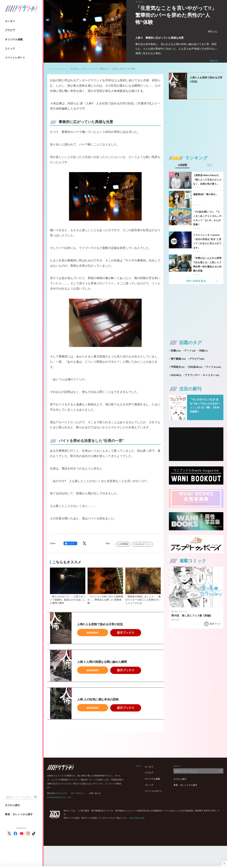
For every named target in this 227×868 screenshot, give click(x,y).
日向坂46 (195, 367)
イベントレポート (15, 58)
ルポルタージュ (143, 544)
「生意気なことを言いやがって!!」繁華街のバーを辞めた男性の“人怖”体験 (102, 69)
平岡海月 (178, 367)
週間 (210, 165)
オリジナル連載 (14, 39)
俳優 (176, 351)
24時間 (183, 165)
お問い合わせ (95, 793)
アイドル (213, 367)
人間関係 (124, 544)
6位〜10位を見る (196, 281)
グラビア (10, 30)
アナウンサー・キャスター (202, 375)
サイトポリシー (78, 793)
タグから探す (13, 805)
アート (190, 351)
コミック (10, 48)
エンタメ (10, 21)
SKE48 (176, 375)
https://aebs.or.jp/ (137, 818)
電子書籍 (178, 359)
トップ (50, 69)
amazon (93, 633)
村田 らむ (213, 31)
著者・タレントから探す (19, 814)
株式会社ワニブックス (57, 793)
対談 (204, 351)
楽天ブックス (126, 633)
